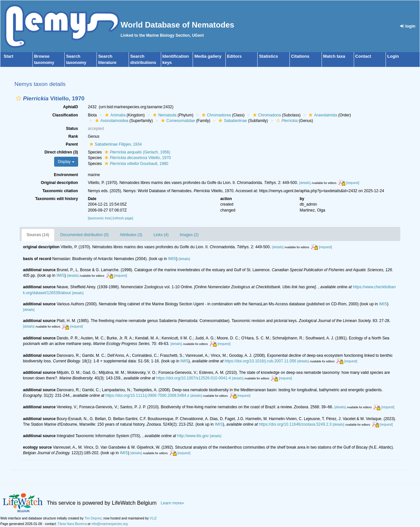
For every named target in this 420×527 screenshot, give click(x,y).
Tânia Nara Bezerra (72, 524)
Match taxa (334, 56)
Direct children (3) (61, 152)
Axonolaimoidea (111, 121)
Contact (363, 56)
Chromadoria (266, 115)
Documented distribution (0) (84, 235)
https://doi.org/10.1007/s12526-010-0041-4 (194, 378)
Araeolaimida (322, 115)
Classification (65, 115)
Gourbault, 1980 (136, 164)
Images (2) (189, 235)
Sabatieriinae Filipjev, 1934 (115, 144)
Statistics (268, 56)
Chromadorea (216, 115)
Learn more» (173, 503)
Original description (59, 183)
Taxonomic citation (60, 191)
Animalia (114, 115)
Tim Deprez (93, 518)
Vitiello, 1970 (137, 158)
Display (66, 162)
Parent (72, 144)
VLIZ (153, 518)
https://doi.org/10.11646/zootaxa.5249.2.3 (295, 424)
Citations (300, 56)
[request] (353, 183)
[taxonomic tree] (100, 218)
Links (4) (161, 235)
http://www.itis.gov (193, 436)
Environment (66, 175)
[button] (19, 98)
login (408, 26)
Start (9, 56)
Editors (234, 56)
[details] (305, 183)
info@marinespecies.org (110, 524)
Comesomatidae (177, 121)
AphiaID (70, 107)
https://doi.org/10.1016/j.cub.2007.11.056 (260, 361)
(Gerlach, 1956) (137, 152)
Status (72, 129)
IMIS (172, 259)
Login (393, 56)
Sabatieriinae (232, 121)
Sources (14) (38, 235)
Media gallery (208, 56)
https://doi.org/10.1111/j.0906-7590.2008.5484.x (147, 395)
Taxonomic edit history (56, 199)
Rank (73, 136)
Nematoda (164, 115)
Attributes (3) (131, 235)
